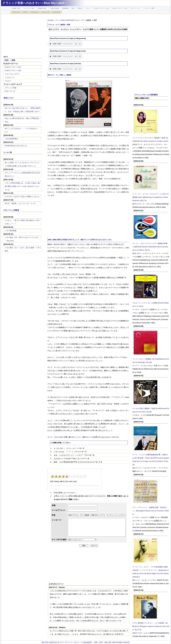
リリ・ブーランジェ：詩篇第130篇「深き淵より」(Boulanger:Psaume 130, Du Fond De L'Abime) (151, 511)
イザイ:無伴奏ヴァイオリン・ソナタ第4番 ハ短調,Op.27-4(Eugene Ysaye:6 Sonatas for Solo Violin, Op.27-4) (151, 626)
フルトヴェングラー (12, 74)
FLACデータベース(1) (13, 67)
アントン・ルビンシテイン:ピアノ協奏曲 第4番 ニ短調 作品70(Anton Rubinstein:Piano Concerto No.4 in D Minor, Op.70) (150, 247)
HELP (6, 57)
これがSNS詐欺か (11, 139)
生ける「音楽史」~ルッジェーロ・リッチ (20, 203)
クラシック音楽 (11, 88)
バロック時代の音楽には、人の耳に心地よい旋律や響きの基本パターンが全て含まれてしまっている (22, 186)
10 (85, 476)
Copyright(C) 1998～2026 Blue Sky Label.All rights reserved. (106, 642)
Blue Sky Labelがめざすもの (52, 642)
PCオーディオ (10, 91)
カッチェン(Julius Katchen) (62, 20)
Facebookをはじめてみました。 (17, 146)
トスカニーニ (10, 77)
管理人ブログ (9, 98)
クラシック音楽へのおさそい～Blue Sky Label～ (35, 3)
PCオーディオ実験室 (11, 210)
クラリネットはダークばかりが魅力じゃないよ (22, 197)
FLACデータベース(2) (13, 70)
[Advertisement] (22, 33)
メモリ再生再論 (11, 231)
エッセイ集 (8, 152)
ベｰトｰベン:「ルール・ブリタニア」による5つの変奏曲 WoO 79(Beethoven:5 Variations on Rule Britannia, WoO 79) (151, 197)
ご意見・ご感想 (9, 60)
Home (50, 20)
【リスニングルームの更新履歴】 (146, 95)
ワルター (8, 81)
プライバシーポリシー (73, 642)
